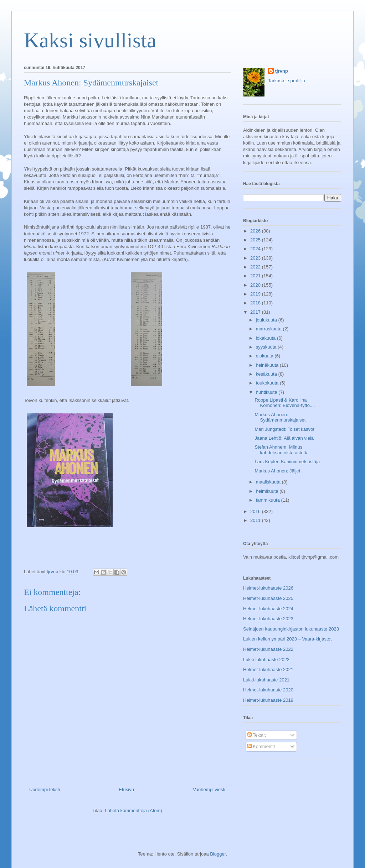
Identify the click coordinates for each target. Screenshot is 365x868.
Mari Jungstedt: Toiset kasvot (284, 429)
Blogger (218, 854)
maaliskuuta (269, 482)
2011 (256, 520)
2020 (256, 285)
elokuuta (265, 356)
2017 (256, 312)
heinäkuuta (268, 365)
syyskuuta (267, 347)
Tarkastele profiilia (287, 81)
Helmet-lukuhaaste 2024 (268, 609)
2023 (256, 258)
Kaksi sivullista (90, 40)
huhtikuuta (267, 392)
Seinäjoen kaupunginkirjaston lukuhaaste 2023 (291, 629)
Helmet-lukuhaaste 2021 (268, 670)
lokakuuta (266, 338)
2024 (256, 249)
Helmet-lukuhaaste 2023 (268, 619)
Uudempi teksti (45, 789)
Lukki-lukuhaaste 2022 (266, 660)
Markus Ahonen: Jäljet (277, 471)
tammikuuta (269, 500)
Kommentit (261, 746)
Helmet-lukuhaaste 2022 (268, 649)
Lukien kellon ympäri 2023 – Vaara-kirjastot (287, 639)
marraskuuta (269, 329)
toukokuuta (268, 383)
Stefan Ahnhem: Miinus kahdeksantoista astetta (282, 450)
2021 (256, 276)
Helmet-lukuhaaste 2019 (268, 700)
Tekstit (257, 735)
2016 (256, 511)
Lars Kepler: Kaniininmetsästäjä (287, 462)
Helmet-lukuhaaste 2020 (268, 690)
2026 (256, 231)
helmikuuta (268, 491)
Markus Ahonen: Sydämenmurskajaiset (280, 417)
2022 (256, 267)
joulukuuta (267, 320)
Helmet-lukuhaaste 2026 (268, 588)
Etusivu (126, 789)
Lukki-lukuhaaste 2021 (266, 680)
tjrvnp (282, 71)
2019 (256, 294)
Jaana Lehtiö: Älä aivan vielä (284, 438)
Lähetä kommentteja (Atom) (133, 811)
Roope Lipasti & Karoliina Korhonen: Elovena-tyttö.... (285, 403)
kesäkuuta (267, 374)
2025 (256, 240)
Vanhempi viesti (209, 789)
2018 (256, 303)
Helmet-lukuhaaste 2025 (268, 598)
